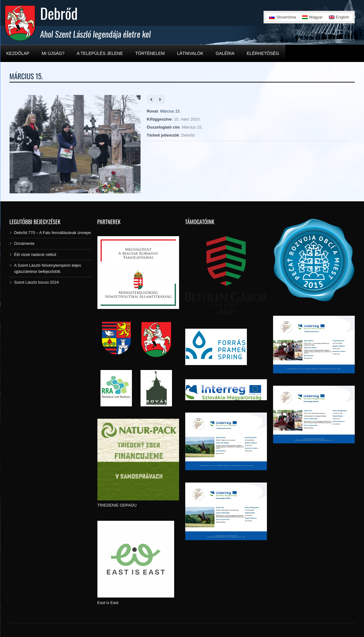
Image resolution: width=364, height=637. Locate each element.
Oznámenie (24, 243)
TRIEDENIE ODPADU (117, 505)
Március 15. (170, 111)
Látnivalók (190, 53)
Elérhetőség (263, 53)
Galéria (225, 53)
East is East (108, 603)
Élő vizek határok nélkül (35, 255)
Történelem (150, 53)
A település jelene (100, 53)
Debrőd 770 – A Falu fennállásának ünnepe (53, 233)
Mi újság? (53, 53)
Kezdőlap (18, 53)
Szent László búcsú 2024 (37, 282)
